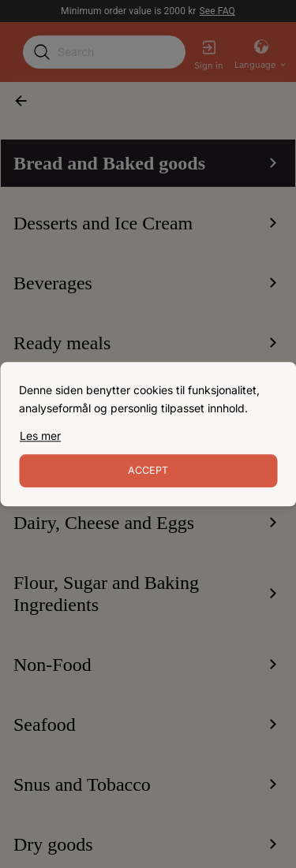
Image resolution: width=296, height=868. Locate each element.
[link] (40, 436)
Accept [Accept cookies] (148, 470)
